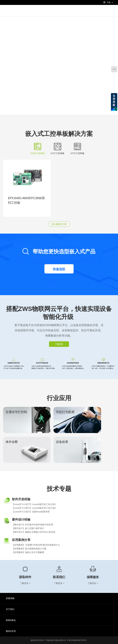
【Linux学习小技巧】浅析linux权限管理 (31, 512)
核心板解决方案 (59, 224)
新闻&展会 (11, 620)
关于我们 (10, 609)
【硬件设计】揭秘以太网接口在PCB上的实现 (34, 532)
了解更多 (59, 344)
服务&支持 (11, 631)
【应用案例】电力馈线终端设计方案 (29, 549)
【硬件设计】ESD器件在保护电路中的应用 (32, 525)
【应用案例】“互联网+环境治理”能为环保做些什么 (36, 545)
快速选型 (59, 269)
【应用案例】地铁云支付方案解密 (28, 552)
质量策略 (10, 598)
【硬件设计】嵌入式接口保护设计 (28, 528)
